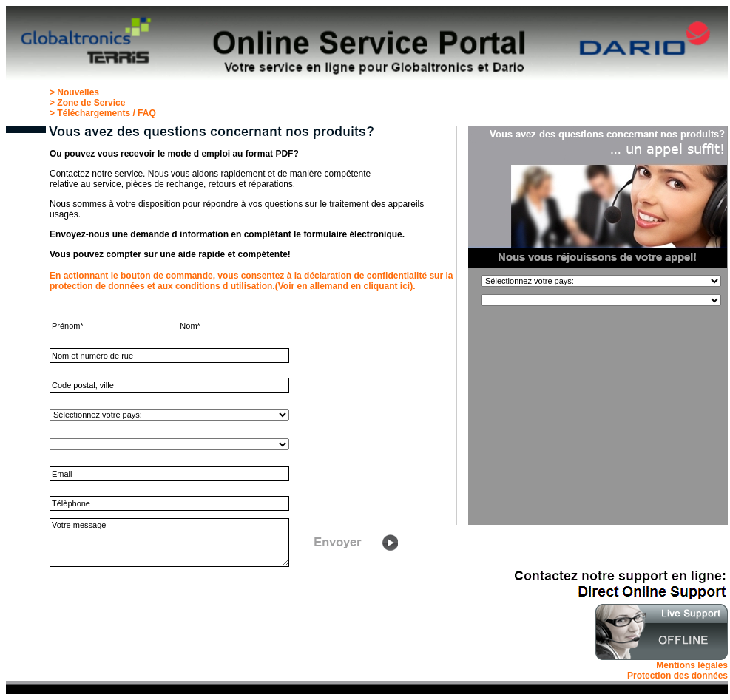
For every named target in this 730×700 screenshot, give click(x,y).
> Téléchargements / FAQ (103, 113)
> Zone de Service (87, 103)
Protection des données (677, 676)
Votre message (169, 543)
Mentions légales (692, 665)
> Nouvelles (74, 92)
